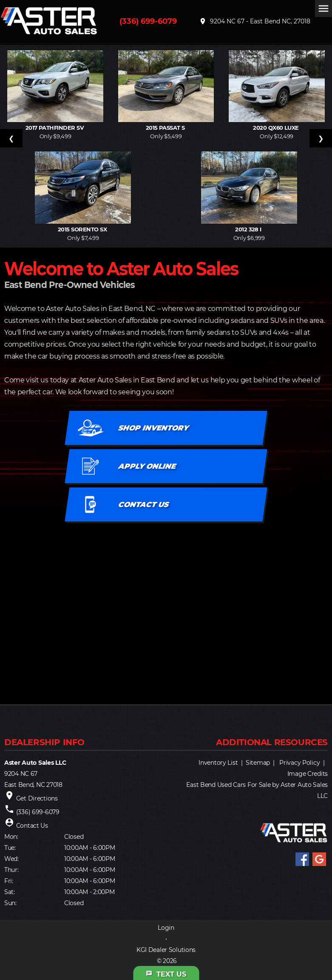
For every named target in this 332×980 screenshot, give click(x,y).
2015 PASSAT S (166, 128)
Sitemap (258, 763)
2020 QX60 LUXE (277, 128)
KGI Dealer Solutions (166, 950)
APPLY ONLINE (147, 466)
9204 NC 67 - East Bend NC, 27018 (255, 21)
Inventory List (218, 763)
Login (166, 928)
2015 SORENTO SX (83, 229)
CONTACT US (143, 504)
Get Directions (37, 798)
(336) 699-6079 (148, 21)
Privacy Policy (299, 763)
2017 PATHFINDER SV (55, 128)
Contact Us (32, 826)
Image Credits (308, 774)
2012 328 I (249, 229)
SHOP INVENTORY (153, 428)
